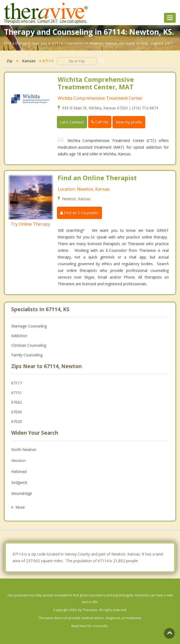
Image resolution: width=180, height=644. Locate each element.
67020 (17, 421)
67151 (17, 393)
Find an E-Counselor (79, 213)
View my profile (129, 122)
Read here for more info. (90, 626)
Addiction (19, 336)
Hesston (18, 460)
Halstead (19, 471)
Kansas (29, 61)
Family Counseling (27, 355)
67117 (17, 383)
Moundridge (22, 493)
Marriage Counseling (29, 326)
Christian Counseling (29, 345)
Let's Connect (72, 122)
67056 (17, 412)
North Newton (24, 450)
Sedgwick (19, 482)
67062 (17, 402)
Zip (10, 61)
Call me (100, 122)
